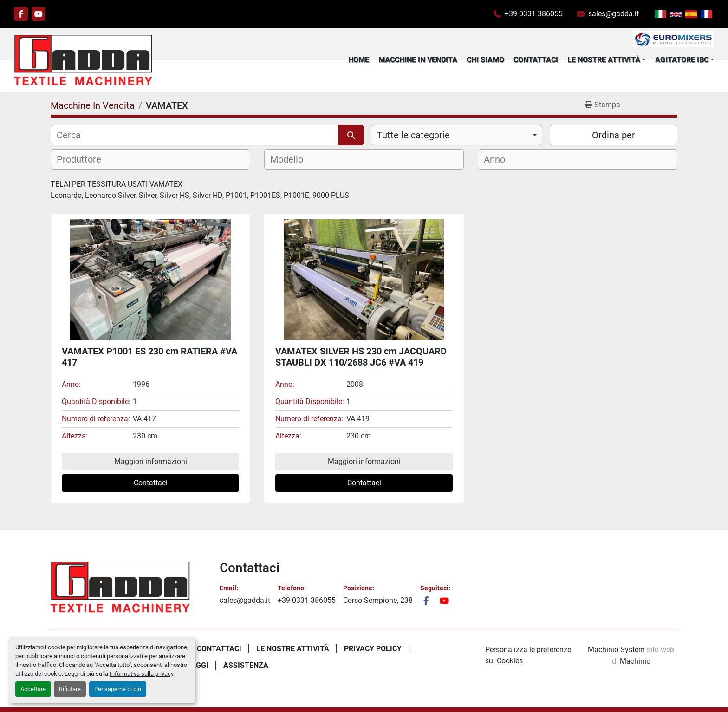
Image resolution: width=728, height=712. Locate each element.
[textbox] (85, 159)
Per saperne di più (118, 689)
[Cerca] (194, 135)
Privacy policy (373, 649)
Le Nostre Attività (604, 60)
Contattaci (536, 60)
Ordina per (614, 135)
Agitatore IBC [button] (682, 60)
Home (359, 60)
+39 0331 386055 (534, 14)
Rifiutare (70, 689)
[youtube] (39, 14)
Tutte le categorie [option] (413, 135)
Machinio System (616, 650)
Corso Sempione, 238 (378, 600)
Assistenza (246, 665)
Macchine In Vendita (418, 60)
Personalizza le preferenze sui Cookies (528, 655)
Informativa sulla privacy (141, 674)
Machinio (635, 661)
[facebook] (21, 14)
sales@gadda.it (614, 14)
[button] (607, 60)
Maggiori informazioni (151, 461)
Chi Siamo (485, 60)
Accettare (33, 689)
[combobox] (457, 135)
